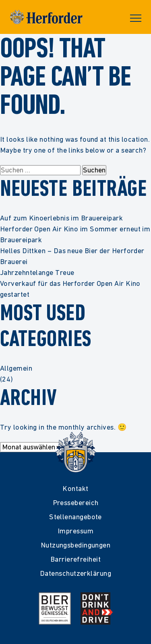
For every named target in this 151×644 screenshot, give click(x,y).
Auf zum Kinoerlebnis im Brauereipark (61, 218)
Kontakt (75, 488)
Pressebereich (76, 502)
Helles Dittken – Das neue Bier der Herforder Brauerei (72, 256)
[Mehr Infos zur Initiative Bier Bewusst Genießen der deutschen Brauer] (55, 608)
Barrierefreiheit (75, 559)
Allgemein (16, 368)
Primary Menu (136, 18)
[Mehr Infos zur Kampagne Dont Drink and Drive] (97, 608)
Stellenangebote (75, 517)
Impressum (75, 531)
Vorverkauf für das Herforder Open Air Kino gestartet (70, 289)
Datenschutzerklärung (75, 573)
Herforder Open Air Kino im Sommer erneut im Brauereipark (75, 234)
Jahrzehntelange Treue (37, 272)
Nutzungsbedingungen (76, 545)
